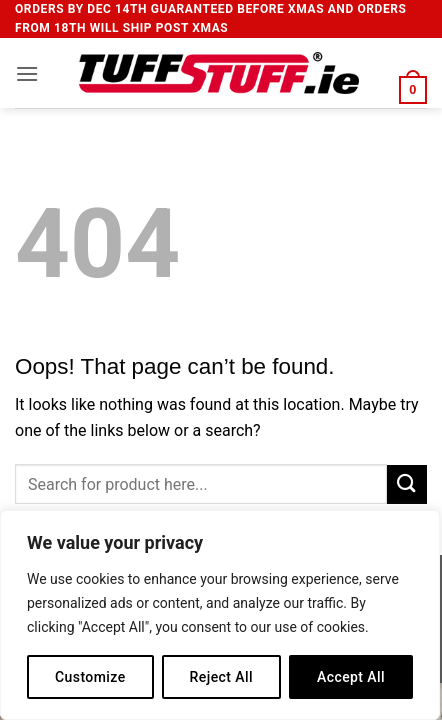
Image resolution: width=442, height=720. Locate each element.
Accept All (351, 677)
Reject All (221, 677)
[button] (27, 73)
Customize (90, 677)
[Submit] (407, 484)
